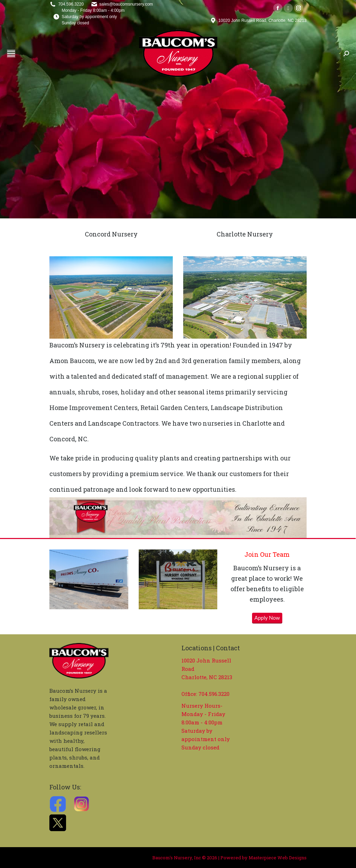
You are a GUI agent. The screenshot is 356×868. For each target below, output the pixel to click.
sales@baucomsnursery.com (126, 4)
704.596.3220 (71, 4)
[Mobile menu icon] (11, 54)
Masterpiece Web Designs (278, 858)
